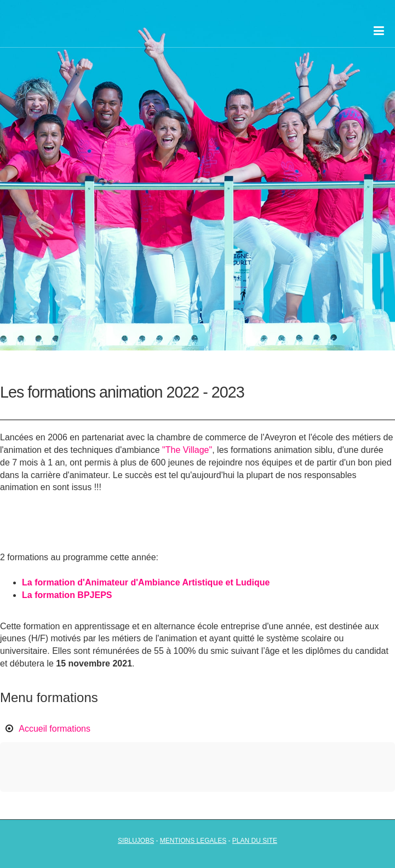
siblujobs (136, 841)
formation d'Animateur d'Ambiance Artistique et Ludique (152, 582)
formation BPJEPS (73, 595)
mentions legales (193, 841)
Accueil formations (55, 729)
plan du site (255, 841)
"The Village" (187, 450)
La (28, 582)
